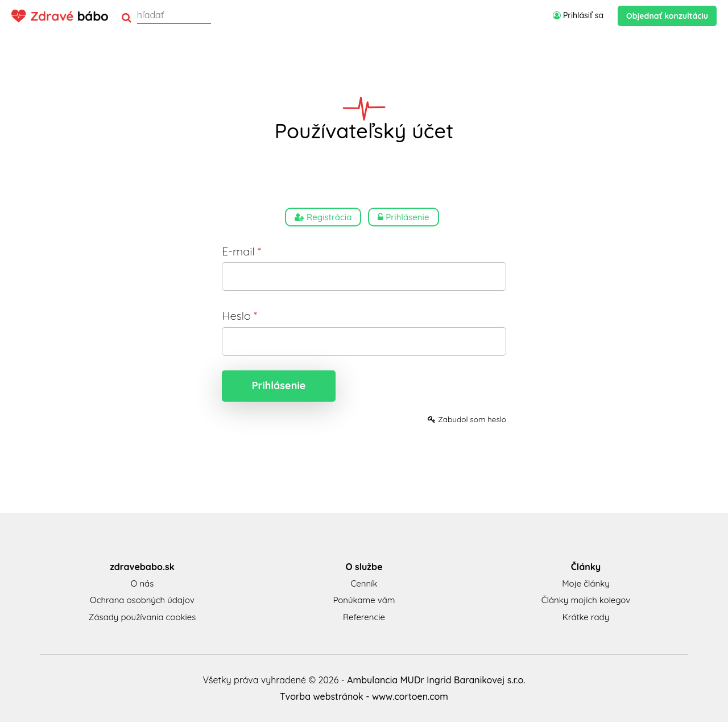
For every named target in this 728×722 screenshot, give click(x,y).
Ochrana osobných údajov (142, 600)
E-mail (241, 251)
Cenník (364, 583)
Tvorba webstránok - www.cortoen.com (364, 696)
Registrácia (323, 217)
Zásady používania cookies (142, 617)
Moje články (586, 583)
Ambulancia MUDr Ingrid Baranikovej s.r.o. (436, 680)
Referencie (364, 617)
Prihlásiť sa (578, 15)
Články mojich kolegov (586, 600)
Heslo (239, 315)
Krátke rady (586, 617)
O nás (142, 583)
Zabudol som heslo (467, 419)
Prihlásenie (403, 217)
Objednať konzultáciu (667, 16)
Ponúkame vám (364, 600)
